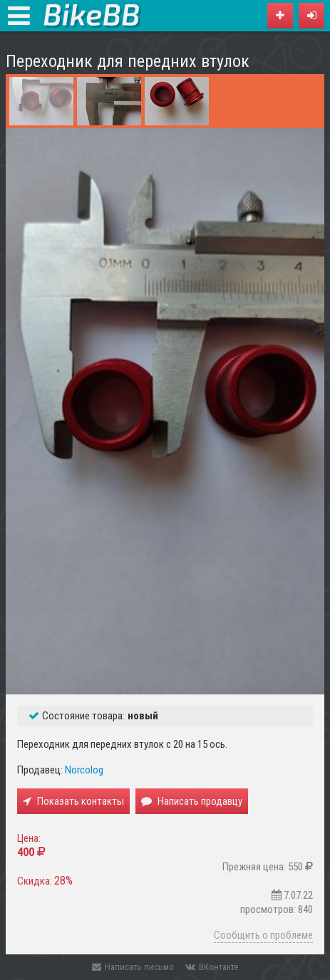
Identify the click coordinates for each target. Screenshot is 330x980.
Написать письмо (133, 967)
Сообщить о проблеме (263, 935)
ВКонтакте (212, 967)
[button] (311, 16)
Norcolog (84, 770)
